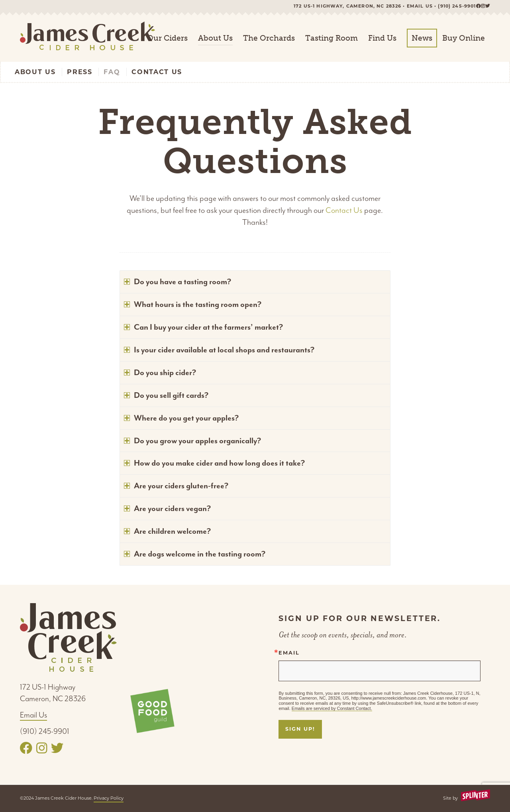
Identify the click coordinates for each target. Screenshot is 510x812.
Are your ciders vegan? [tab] (167, 508)
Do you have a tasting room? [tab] (178, 282)
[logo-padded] (87, 38)
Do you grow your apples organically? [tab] (192, 441)
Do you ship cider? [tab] (160, 373)
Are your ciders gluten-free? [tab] (176, 486)
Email (289, 653)
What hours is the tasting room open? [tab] (193, 304)
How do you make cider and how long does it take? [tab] (214, 463)
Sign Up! (300, 729)
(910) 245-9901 (457, 6)
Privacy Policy (109, 798)
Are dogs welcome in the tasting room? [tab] (195, 554)
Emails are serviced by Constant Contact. (332, 708)
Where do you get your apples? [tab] (181, 418)
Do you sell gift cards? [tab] (166, 395)
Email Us (33, 715)
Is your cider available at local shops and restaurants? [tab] (219, 350)
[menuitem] (167, 38)
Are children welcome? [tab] (167, 531)
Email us (420, 6)
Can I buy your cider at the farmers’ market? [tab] (203, 327)
